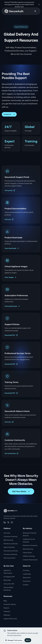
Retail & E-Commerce (30, 545)
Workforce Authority (11, 544)
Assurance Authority (11, 551)
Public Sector (27, 553)
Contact (26, 585)
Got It (28, 640)
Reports (6, 608)
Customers (27, 581)
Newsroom (27, 578)
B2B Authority (8, 540)
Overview (7, 533)
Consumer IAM (9, 584)
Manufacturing (28, 549)
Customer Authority (10, 536)
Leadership (27, 574)
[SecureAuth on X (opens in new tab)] (8, 522)
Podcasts (7, 611)
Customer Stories (10, 604)
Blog (5, 601)
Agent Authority (9, 547)
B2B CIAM (7, 580)
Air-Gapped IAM (9, 577)
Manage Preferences (14, 640)
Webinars (7, 615)
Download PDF (11, 335)
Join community (11, 453)
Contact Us (9, 114)
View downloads (12, 248)
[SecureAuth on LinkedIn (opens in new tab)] (5, 522)
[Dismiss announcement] (39, 4)
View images (10, 277)
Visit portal (10, 190)
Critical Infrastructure (30, 560)
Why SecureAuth (9, 558)
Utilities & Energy (29, 556)
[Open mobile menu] (35, 11)
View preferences (12, 306)
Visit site (9, 219)
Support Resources (10, 619)
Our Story (26, 570)
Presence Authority (10, 554)
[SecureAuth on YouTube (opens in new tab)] (12, 522)
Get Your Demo (21, 491)
